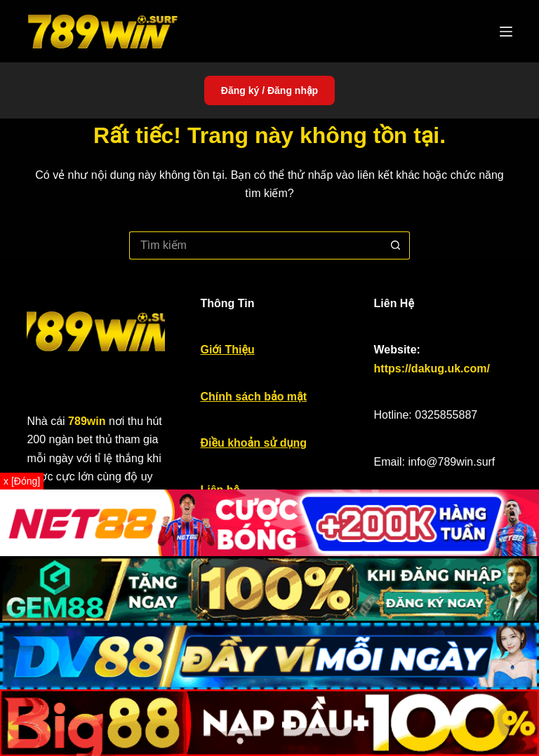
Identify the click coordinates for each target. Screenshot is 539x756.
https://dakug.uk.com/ (432, 369)
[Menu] (506, 32)
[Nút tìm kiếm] (396, 245)
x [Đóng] (22, 481)
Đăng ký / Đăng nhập (269, 90)
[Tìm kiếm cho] (255, 245)
